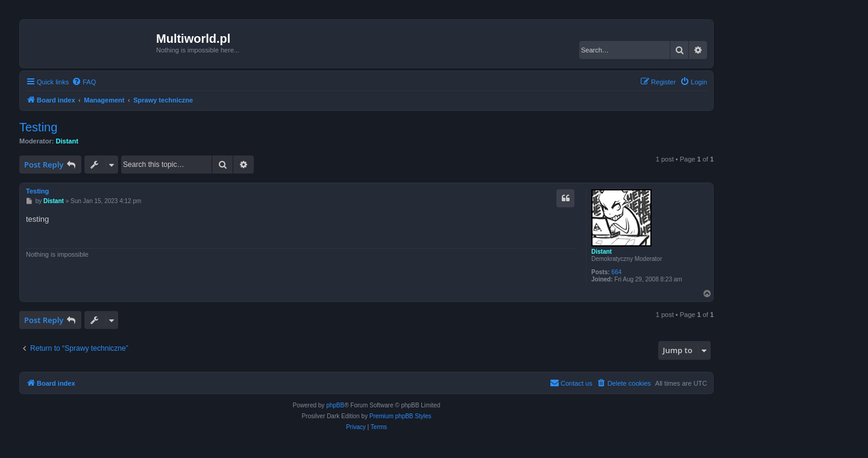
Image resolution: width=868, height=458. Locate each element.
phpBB (335, 405)
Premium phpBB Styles (401, 416)
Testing (38, 127)
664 (616, 272)
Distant (67, 141)
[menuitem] (84, 82)
